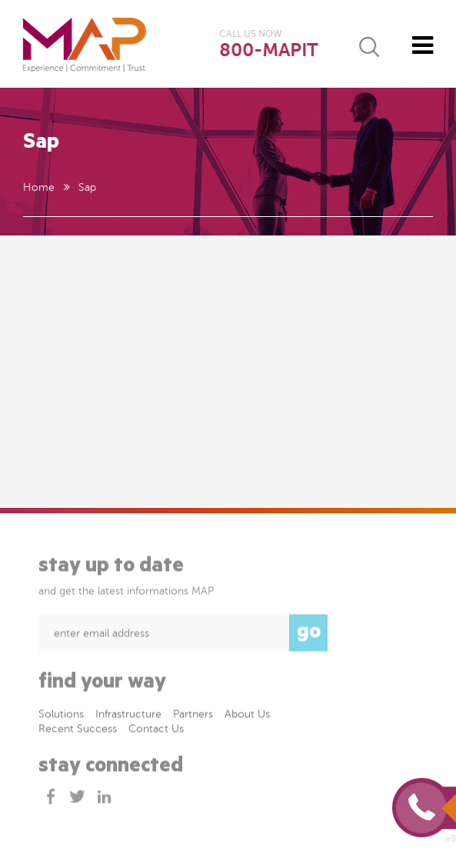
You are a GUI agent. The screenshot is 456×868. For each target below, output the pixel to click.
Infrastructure (128, 715)
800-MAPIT (268, 50)
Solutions (61, 715)
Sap (87, 187)
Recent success (78, 730)
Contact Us (156, 730)
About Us (247, 715)
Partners (193, 715)
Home (38, 187)
